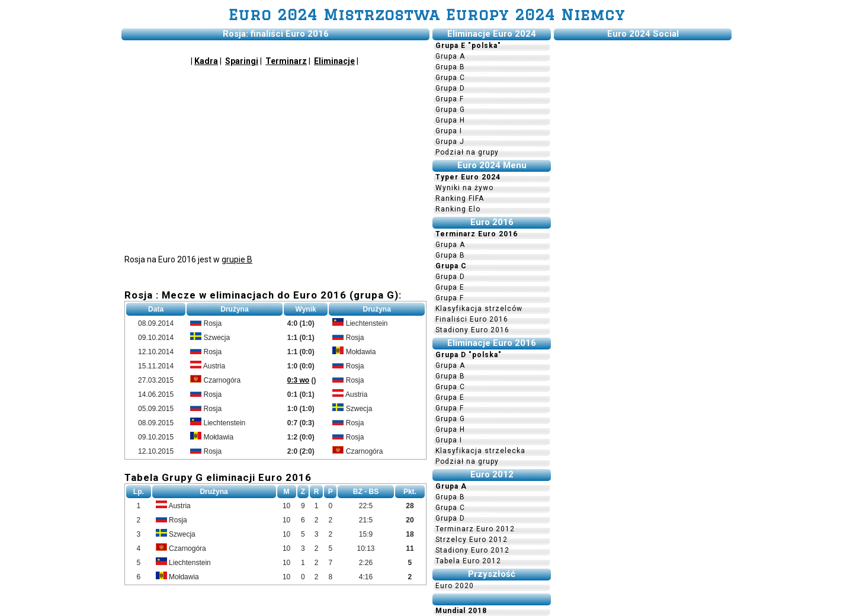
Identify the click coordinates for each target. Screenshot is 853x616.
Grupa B (450, 67)
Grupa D (450, 88)
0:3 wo (298, 380)
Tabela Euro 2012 (468, 561)
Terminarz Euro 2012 (475, 529)
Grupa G (450, 110)
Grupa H (450, 120)
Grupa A (450, 56)
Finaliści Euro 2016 (472, 319)
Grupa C (450, 78)
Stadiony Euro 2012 (472, 550)
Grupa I (449, 131)
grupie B (237, 259)
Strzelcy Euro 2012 (472, 540)
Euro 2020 (455, 586)
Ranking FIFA (460, 198)
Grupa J (450, 142)
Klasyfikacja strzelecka (480, 451)
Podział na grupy (467, 152)
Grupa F (450, 99)
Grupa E (450, 287)
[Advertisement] (275, 159)
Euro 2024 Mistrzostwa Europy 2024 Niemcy (427, 15)
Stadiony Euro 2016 (472, 330)
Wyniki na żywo (464, 188)
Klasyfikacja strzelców (479, 309)
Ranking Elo (458, 209)
